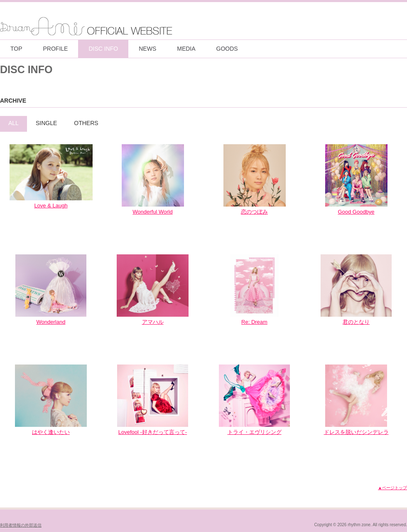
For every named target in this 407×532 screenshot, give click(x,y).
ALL (13, 123)
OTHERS (86, 123)
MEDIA (186, 49)
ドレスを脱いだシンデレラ (356, 432)
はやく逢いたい (51, 432)
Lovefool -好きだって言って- (153, 432)
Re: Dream (254, 322)
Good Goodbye (356, 212)
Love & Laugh (51, 206)
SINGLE (46, 123)
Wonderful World (152, 212)
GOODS (227, 49)
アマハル (153, 322)
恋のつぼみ (254, 212)
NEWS (147, 49)
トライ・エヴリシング (255, 432)
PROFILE (56, 49)
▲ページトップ (392, 488)
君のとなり (356, 322)
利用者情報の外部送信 (21, 525)
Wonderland (51, 322)
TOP (16, 49)
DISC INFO (103, 49)
